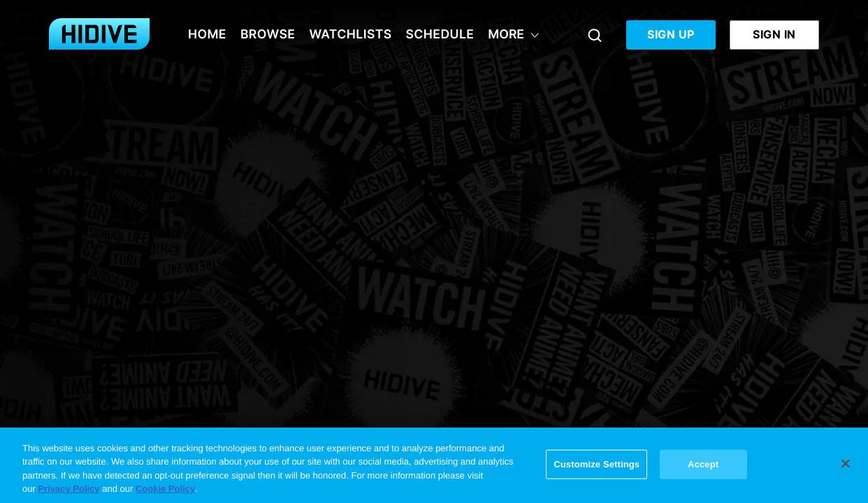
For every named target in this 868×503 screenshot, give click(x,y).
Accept (703, 464)
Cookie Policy (165, 489)
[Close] (846, 464)
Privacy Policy (68, 489)
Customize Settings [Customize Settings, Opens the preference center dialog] (596, 464)
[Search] (595, 35)
